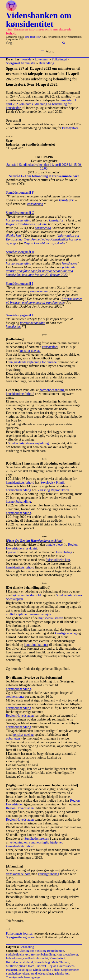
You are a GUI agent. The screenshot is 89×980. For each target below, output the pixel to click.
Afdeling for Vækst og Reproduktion (41, 951)
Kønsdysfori (57, 958)
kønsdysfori (70, 128)
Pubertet (41, 966)
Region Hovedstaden (20, 716)
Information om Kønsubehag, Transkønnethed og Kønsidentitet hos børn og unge (43, 239)
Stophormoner (70, 970)
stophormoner (40, 291)
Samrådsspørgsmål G (20, 213)
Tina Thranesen (32, 37)
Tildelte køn (62, 973)
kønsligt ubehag (30, 351)
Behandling (46, 63)
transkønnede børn (18, 874)
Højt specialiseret (67, 954)
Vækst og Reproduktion (53, 490)
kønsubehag (35, 204)
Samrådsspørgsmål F (20, 193)
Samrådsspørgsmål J (19, 315)
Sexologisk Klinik (52, 483)
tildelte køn (13, 236)
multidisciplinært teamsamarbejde (28, 614)
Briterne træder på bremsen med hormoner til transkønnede (44, 301)
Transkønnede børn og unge (23, 977)
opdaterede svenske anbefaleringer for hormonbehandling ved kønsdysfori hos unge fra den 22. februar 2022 (41, 271)
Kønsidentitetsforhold (19, 962)
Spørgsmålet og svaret (21, 937)
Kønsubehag (42, 962)
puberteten (13, 738)
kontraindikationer (36, 645)
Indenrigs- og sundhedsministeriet (27, 958)
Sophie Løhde (51, 970)
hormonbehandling (19, 220)
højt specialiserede (51, 618)
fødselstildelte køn (58, 560)
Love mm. (42, 59)
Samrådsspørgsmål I (19, 284)
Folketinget (59, 59)
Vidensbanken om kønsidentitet (39, 20)
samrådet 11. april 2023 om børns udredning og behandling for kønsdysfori (42, 104)
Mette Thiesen (60, 962)
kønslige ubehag (66, 633)
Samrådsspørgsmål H (20, 252)
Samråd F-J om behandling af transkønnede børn (44, 176)
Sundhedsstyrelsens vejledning (28, 443)
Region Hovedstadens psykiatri (27, 224)
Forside (26, 59)
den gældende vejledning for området (33, 362)
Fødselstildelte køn (18, 954)
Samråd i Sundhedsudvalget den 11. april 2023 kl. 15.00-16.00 (44, 167)
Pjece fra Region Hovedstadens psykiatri (35, 541)
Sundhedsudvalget (42, 973)
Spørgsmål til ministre (21, 63)
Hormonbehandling (43, 954)
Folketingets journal (19, 933)
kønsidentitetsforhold (20, 394)
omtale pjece (54, 545)
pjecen (12, 552)
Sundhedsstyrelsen (37, 839)
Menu (47, 51)
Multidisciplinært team (20, 966)
